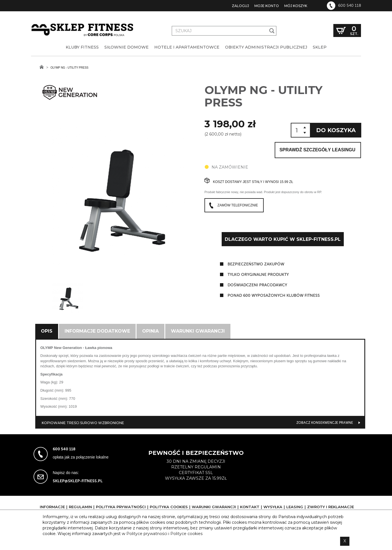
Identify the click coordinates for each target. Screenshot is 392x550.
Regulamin (80, 507)
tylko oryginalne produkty (258, 275)
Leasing (295, 507)
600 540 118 (350, 6)
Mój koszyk (296, 6)
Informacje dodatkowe (97, 331)
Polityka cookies (169, 507)
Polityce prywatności (147, 534)
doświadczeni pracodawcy (257, 285)
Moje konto (267, 6)
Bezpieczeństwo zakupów (256, 264)
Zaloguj (240, 6)
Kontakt (250, 507)
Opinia (150, 331)
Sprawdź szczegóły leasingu (317, 150)
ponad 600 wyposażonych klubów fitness (274, 295)
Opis (47, 331)
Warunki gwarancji (198, 331)
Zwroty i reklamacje (331, 507)
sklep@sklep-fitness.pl (78, 481)
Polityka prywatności (121, 507)
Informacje (52, 507)
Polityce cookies (186, 534)
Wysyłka (273, 507)
